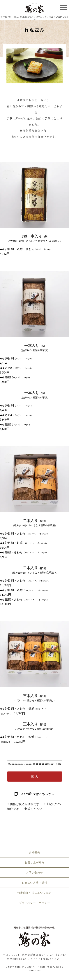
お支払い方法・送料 (34, 883)
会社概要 (35, 852)
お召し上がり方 (35, 862)
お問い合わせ (34, 873)
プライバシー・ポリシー (34, 903)
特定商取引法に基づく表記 (34, 893)
